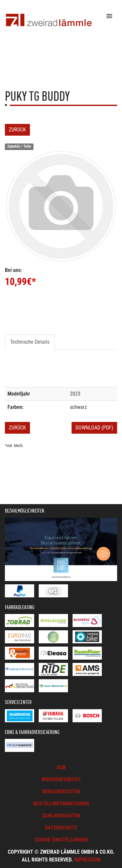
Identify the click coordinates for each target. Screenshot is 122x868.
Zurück (17, 130)
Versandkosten (61, 792)
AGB (61, 767)
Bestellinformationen (61, 804)
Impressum (87, 860)
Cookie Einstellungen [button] (61, 840)
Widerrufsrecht (61, 779)
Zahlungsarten (61, 816)
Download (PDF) (94, 428)
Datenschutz (61, 828)
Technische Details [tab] (30, 342)
